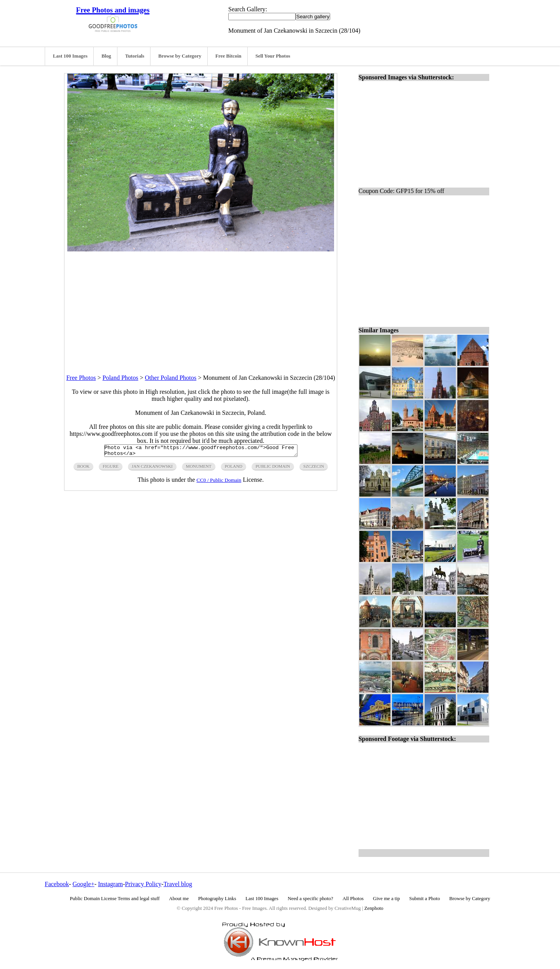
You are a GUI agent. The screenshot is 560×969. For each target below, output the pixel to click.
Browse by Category (180, 56)
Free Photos (81, 378)
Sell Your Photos (273, 56)
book (84, 469)
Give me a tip (386, 899)
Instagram (110, 884)
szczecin (314, 469)
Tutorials (135, 56)
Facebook (57, 884)
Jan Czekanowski (152, 469)
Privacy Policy (143, 884)
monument (199, 469)
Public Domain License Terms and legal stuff (115, 899)
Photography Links (217, 899)
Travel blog (178, 884)
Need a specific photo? (311, 899)
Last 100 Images (70, 56)
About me (179, 899)
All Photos (353, 899)
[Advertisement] (201, 306)
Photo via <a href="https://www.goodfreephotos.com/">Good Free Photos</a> (201, 452)
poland (234, 469)
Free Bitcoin (228, 56)
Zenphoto (374, 908)
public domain (273, 469)
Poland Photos (121, 378)
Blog (106, 56)
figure (110, 469)
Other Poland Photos (171, 378)
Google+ (84, 884)
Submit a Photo (424, 899)
